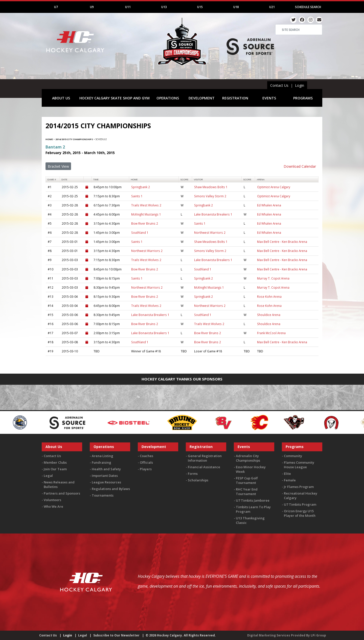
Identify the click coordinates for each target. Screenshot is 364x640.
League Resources (106, 482)
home (134, 180)
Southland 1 (140, 232)
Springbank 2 (141, 187)
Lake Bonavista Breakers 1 (213, 214)
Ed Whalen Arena (269, 205)
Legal (48, 476)
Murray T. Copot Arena (273, 278)
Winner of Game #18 (146, 351)
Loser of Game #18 (208, 351)
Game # (52, 180)
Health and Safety (106, 469)
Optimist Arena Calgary (274, 187)
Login (300, 85)
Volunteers (52, 500)
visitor (198, 180)
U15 (200, 7)
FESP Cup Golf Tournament (247, 480)
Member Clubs (55, 462)
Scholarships (198, 480)
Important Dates (105, 476)
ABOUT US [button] (61, 98)
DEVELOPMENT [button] (202, 98)
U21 (272, 7)
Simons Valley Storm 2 (210, 196)
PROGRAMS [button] (303, 98)
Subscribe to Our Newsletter (116, 635)
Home (49, 139)
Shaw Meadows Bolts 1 (211, 187)
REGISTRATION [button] (235, 98)
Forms (193, 474)
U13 (164, 7)
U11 (128, 7)
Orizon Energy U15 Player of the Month (300, 513)
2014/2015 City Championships (74, 139)
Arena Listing (103, 456)
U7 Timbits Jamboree (253, 500)
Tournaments (103, 495)
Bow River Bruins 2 (145, 223)
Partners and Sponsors (62, 493)
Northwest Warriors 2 (210, 232)
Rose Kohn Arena (269, 296)
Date (64, 180)
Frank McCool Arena (271, 333)
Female (290, 480)
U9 (92, 7)
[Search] (299, 30)
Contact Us (279, 85)
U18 (236, 7)
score (184, 180)
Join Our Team (55, 469)
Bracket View (58, 166)
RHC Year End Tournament (247, 492)
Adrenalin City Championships (248, 458)
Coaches (146, 456)
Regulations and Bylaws (111, 489)
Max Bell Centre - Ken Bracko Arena (282, 242)
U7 (56, 7)
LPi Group (318, 635)
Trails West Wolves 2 (146, 205)
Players (146, 469)
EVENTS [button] (269, 98)
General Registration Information (205, 458)
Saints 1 (137, 196)
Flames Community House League (299, 465)
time (96, 180)
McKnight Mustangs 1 (146, 214)
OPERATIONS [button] (168, 98)
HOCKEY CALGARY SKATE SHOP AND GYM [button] (115, 98)
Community (293, 456)
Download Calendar (300, 166)
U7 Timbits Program (300, 504)
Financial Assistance (204, 467)
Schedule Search (308, 7)
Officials (146, 462)
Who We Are (53, 506)
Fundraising (101, 462)
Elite (287, 474)
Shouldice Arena (269, 315)
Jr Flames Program (299, 487)
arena (261, 180)
